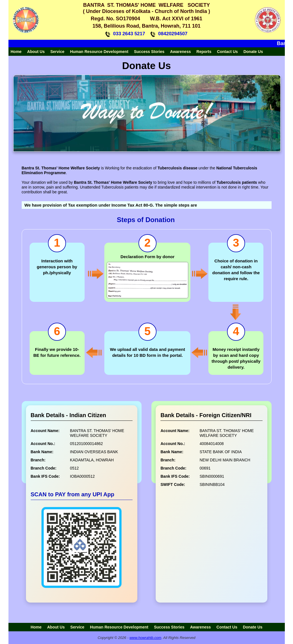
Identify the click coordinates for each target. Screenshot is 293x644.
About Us (36, 52)
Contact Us (227, 52)
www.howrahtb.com (145, 638)
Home (16, 52)
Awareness (180, 52)
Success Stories (149, 52)
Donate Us (253, 52)
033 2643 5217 (129, 34)
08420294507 (173, 34)
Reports (204, 52)
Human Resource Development (99, 52)
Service (57, 52)
